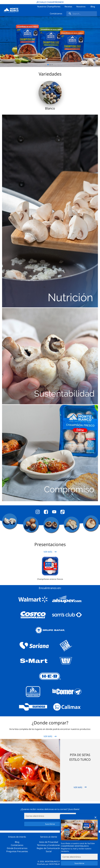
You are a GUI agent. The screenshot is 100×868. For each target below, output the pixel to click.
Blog (17, 842)
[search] (82, 14)
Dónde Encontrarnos (17, 848)
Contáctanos (17, 845)
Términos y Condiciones (49, 845)
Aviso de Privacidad (49, 842)
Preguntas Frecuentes (17, 851)
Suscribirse (79, 863)
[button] (50, 566)
